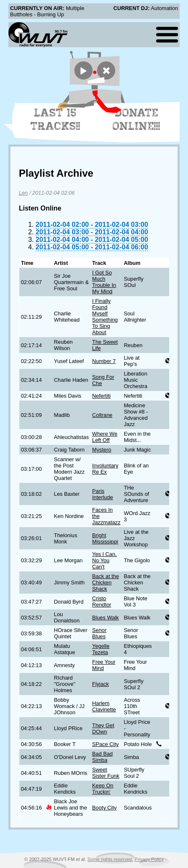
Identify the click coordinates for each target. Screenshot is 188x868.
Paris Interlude (103, 494)
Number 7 (104, 361)
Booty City (104, 808)
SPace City (105, 744)
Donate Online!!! (136, 119)
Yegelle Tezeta (101, 649)
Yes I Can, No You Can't (104, 560)
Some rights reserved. (110, 859)
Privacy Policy (149, 859)
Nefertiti (101, 396)
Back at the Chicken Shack (106, 582)
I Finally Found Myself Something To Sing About (105, 317)
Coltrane (102, 415)
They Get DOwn (103, 728)
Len (23, 193)
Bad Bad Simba (102, 757)
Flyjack (100, 684)
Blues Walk (106, 618)
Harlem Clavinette (104, 706)
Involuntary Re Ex (105, 469)
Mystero (102, 450)
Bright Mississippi (105, 538)
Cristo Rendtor (102, 602)
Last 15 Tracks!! (55, 119)
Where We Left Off (105, 437)
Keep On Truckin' (103, 789)
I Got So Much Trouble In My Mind (104, 282)
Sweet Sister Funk (106, 773)
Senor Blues (99, 633)
